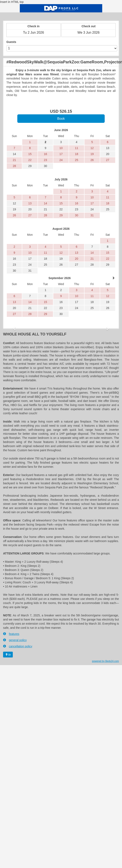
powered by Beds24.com (105, 661)
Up (8, 655)
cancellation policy (18, 646)
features (11, 634)
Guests (11, 42)
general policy (15, 640)
